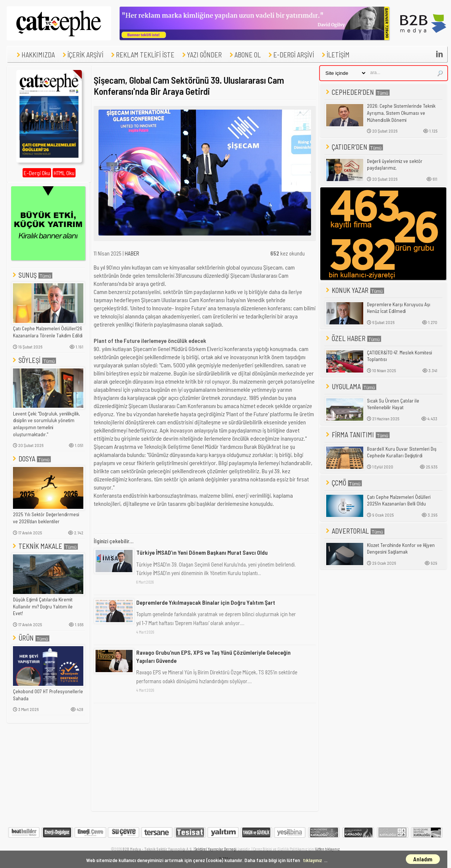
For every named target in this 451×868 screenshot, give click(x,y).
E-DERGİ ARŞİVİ (290, 55)
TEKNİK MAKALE (45, 546)
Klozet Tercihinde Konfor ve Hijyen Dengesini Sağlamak (401, 549)
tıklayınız (313, 860)
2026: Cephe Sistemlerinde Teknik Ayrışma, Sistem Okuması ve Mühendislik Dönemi (401, 113)
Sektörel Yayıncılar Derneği (216, 849)
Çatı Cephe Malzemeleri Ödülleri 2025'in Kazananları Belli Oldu (399, 500)
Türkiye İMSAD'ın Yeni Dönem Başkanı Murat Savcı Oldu (202, 552)
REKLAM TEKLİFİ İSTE (142, 55)
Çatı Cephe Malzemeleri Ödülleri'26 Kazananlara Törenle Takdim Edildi (48, 332)
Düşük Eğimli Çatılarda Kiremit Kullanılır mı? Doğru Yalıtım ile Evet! (43, 606)
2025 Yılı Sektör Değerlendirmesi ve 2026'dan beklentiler (46, 518)
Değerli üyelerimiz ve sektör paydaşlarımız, (395, 165)
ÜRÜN (30, 638)
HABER (132, 253)
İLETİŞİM (335, 55)
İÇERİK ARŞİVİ (82, 55)
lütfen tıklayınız (327, 849)
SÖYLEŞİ (34, 360)
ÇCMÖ (343, 483)
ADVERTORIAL (355, 531)
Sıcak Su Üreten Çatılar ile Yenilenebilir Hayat (393, 404)
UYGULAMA (350, 386)
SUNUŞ (32, 275)
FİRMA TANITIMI (357, 435)
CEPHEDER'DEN (357, 92)
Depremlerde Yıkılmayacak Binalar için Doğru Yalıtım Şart (206, 602)
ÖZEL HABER (353, 338)
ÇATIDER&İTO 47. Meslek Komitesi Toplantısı (400, 356)
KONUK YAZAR (354, 290)
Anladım (423, 859)
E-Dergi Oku (37, 173)
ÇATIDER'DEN (354, 147)
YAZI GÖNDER (201, 55)
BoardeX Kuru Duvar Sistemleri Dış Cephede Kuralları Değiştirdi (402, 452)
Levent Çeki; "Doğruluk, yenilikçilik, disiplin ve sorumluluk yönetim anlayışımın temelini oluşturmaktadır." (46, 424)
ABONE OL (244, 55)
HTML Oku (64, 173)
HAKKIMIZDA (35, 55)
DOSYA (31, 459)
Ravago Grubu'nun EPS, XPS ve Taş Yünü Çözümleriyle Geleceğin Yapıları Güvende (213, 656)
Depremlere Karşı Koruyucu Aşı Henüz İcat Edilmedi (399, 308)
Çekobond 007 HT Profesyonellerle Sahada (48, 695)
